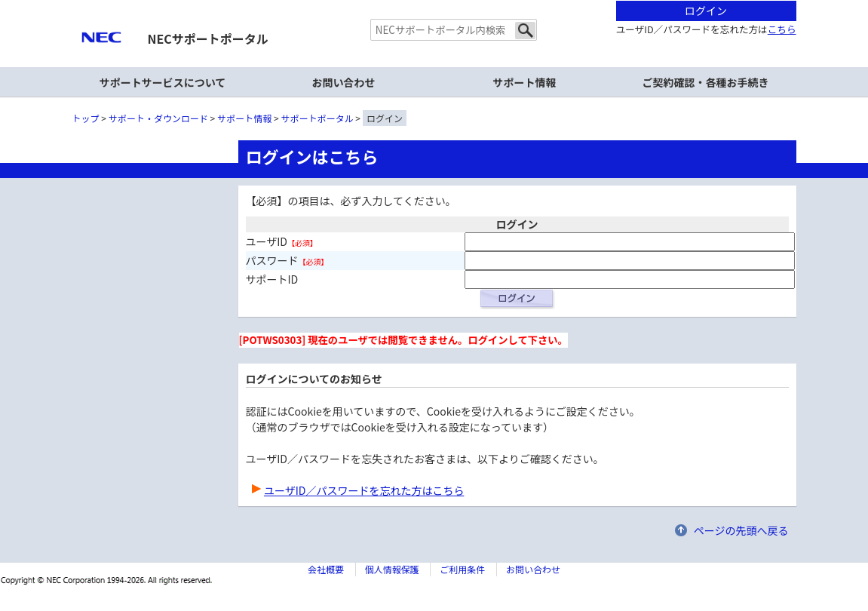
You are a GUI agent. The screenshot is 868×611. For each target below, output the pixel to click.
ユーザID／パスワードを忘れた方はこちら (364, 490)
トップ (86, 118)
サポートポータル (317, 118)
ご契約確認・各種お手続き (706, 82)
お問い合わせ (344, 82)
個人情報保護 (392, 569)
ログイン (706, 11)
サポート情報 (525, 82)
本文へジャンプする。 (434, 1)
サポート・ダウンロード (158, 118)
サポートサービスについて (163, 82)
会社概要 (326, 569)
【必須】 (302, 243)
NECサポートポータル (208, 38)
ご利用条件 (462, 569)
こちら (782, 29)
